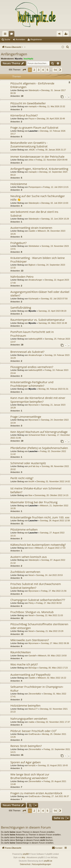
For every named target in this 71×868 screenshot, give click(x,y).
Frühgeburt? (18, 243)
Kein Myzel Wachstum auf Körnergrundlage (39, 432)
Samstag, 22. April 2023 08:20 (52, 311)
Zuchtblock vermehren (25, 572)
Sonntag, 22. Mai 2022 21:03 (50, 615)
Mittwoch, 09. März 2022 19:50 (52, 656)
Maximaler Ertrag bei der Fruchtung (34, 502)
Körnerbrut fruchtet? (24, 115)
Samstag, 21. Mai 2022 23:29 (50, 631)
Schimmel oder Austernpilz (28, 463)
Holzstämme (19, 184)
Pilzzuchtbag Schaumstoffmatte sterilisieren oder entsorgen (39, 626)
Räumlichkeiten (21, 652)
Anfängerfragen (14, 54)
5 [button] (47, 70)
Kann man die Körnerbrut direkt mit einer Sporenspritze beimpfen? (38, 400)
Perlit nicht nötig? (22, 478)
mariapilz (33, 106)
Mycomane (34, 405)
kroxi (31, 548)
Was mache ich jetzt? (24, 664)
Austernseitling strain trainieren (31, 228)
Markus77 (33, 709)
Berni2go (33, 668)
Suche (7, 39)
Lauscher (33, 131)
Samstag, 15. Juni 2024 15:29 (55, 219)
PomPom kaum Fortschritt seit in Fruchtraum (32, 334)
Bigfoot (32, 265)
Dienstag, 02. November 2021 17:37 (53, 722)
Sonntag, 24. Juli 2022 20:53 (49, 575)
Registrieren (36, 39)
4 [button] (43, 70)
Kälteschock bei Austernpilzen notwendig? (38, 545)
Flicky (31, 603)
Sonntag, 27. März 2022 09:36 (55, 643)
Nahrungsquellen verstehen (29, 719)
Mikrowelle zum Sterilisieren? (30, 640)
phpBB (26, 854)
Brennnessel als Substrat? (27, 352)
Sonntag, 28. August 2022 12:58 (55, 520)
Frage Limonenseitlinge (26, 417)
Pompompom (35, 187)
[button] (24, 70)
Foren (12, 35)
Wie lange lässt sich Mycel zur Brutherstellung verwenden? (30, 776)
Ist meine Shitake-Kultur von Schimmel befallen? (36, 490)
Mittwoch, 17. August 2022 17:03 (50, 548)
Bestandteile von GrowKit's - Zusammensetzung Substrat (29, 144)
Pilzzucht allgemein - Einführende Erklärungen (32, 85)
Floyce (31, 119)
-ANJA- (32, 150)
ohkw (31, 160)
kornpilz (32, 765)
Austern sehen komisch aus (29, 557)
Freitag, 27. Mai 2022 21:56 (54, 591)
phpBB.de (48, 861)
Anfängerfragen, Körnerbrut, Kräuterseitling (39, 169)
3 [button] (39, 70)
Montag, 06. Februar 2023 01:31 (53, 389)
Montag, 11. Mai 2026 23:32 (52, 106)
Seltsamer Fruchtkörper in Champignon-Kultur (37, 688)
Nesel (31, 575)
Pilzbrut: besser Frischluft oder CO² (33, 731)
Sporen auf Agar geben (26, 762)
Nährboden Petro (22, 277)
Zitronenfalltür (35, 694)
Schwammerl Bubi (37, 435)
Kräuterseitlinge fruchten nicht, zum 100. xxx (40, 517)
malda (31, 722)
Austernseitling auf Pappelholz (30, 675)
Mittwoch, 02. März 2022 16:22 (52, 678)
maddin (32, 231)
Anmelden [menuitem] (60, 35)
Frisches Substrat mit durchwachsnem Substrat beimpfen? (36, 586)
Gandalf (32, 656)
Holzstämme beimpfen (25, 705)
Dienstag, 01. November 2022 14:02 (53, 481)
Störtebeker (34, 246)
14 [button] (55, 70)
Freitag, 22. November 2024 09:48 (51, 160)
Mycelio (19, 59)
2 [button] (34, 70)
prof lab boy (34, 466)
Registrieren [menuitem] (67, 35)
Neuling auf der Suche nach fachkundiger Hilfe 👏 (38, 198)
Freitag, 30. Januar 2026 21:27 (52, 150)
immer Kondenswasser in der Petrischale (37, 156)
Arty (23, 857)
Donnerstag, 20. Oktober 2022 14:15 (51, 495)
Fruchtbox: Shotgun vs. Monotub (32, 612)
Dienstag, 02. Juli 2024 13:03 (55, 203)
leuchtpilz (28, 59)
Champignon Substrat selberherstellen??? (38, 600)
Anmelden (20, 39)
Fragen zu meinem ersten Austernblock (36, 793)
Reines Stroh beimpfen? (26, 746)
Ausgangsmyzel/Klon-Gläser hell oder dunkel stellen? (40, 294)
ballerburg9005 (35, 339)
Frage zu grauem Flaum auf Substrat (34, 127)
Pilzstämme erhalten (24, 529)
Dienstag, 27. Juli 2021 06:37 (56, 796)
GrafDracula (34, 734)
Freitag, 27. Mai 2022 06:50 (49, 603)
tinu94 (31, 481)
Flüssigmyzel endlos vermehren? (32, 367)
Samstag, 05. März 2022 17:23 (53, 668)
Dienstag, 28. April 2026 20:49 (51, 119)
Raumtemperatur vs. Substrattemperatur (38, 320)
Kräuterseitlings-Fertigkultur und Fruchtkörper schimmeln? (32, 384)
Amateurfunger (35, 280)
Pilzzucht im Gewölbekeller (28, 103)
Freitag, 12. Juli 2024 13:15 (56, 187)
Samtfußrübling (21, 307)
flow (30, 495)
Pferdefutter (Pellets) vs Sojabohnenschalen (39, 448)
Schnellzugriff (6, 35)
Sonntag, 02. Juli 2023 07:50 (54, 299)
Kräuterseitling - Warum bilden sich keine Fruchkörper (38, 260)
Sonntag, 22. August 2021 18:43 (53, 765)
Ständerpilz (34, 90)
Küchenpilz (34, 299)
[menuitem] (68, 47)
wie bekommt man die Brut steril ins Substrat (34, 213)
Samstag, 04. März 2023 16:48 (53, 323)
